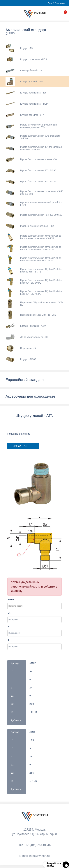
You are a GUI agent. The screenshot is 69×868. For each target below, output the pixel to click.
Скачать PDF (20, 446)
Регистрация (60, 3)
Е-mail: (34, 856)
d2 (9, 627)
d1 (9, 613)
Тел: (34, 845)
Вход (50, 3)
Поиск (11, 600)
